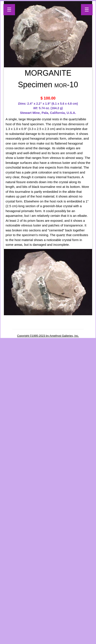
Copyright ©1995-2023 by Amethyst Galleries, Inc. (48, 336)
